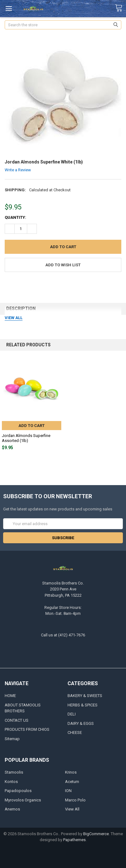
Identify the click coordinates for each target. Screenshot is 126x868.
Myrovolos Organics (23, 800)
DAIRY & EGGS (81, 723)
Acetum (72, 782)
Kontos (11, 782)
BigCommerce (96, 834)
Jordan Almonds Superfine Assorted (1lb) (26, 438)
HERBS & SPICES (83, 705)
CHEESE (75, 733)
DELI (72, 714)
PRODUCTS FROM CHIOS (27, 729)
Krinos (71, 772)
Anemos (12, 809)
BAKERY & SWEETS (85, 696)
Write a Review (18, 170)
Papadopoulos (18, 791)
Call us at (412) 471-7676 (63, 635)
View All (72, 809)
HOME (10, 696)
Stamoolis (14, 772)
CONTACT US (17, 720)
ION (68, 791)
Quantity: (15, 217)
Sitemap (12, 739)
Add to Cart (32, 426)
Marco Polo (75, 800)
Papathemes (74, 840)
